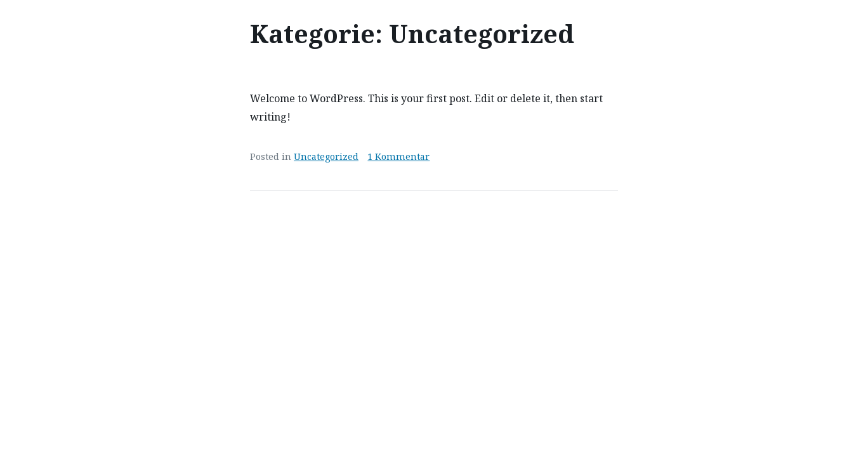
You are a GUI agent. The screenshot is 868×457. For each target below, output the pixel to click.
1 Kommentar (398, 156)
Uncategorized (326, 156)
